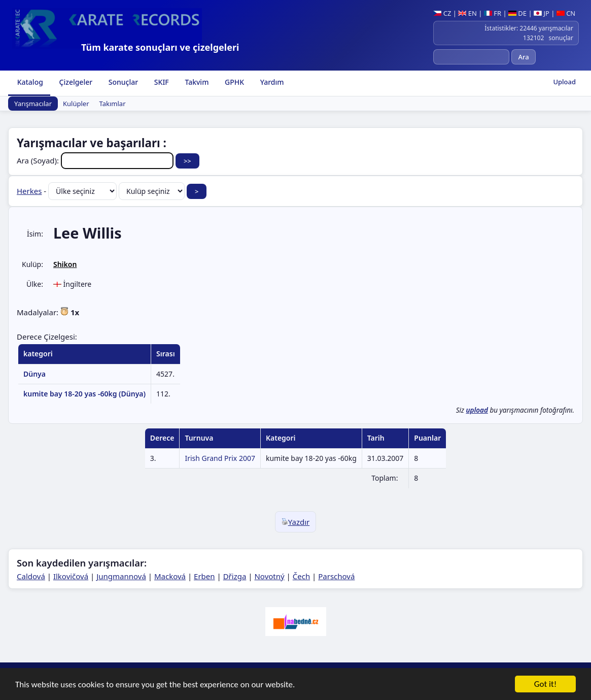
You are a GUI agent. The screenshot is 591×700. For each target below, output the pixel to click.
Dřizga (235, 576)
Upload (564, 82)
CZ (442, 13)
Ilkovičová (71, 576)
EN (467, 13)
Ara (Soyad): (96, 160)
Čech (301, 576)
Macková (170, 576)
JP (542, 13)
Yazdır (296, 522)
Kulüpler (76, 104)
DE (517, 13)
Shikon (65, 264)
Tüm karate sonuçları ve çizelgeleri (160, 47)
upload (477, 410)
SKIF (161, 82)
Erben (204, 576)
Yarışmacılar (33, 104)
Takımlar (113, 104)
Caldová (31, 576)
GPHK (233, 82)
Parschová (336, 576)
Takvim (196, 82)
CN (566, 13)
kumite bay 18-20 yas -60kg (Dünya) (84, 394)
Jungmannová (121, 576)
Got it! (545, 685)
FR (493, 13)
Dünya (34, 374)
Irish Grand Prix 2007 (220, 458)
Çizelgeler (75, 82)
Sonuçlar (122, 82)
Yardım (271, 82)
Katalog (29, 82)
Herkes (29, 191)
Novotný (269, 576)
